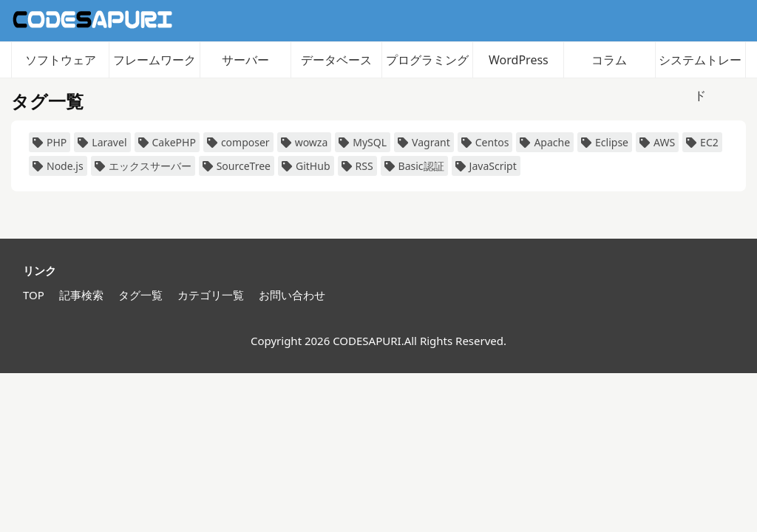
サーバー (245, 60)
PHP (50, 142)
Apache (545, 142)
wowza (305, 142)
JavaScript (486, 166)
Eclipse (605, 142)
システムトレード (700, 65)
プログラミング (427, 60)
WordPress (519, 60)
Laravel (102, 142)
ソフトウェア (61, 60)
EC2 (702, 142)
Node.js (58, 166)
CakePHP (167, 142)
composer (238, 142)
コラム (609, 60)
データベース (336, 60)
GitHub (306, 166)
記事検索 (81, 295)
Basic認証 (414, 166)
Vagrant (424, 142)
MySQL (363, 142)
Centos (485, 142)
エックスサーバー (143, 166)
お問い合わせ (292, 295)
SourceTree (237, 166)
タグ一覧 (140, 295)
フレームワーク (155, 60)
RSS (357, 166)
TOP (34, 295)
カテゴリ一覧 (211, 295)
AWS (657, 142)
